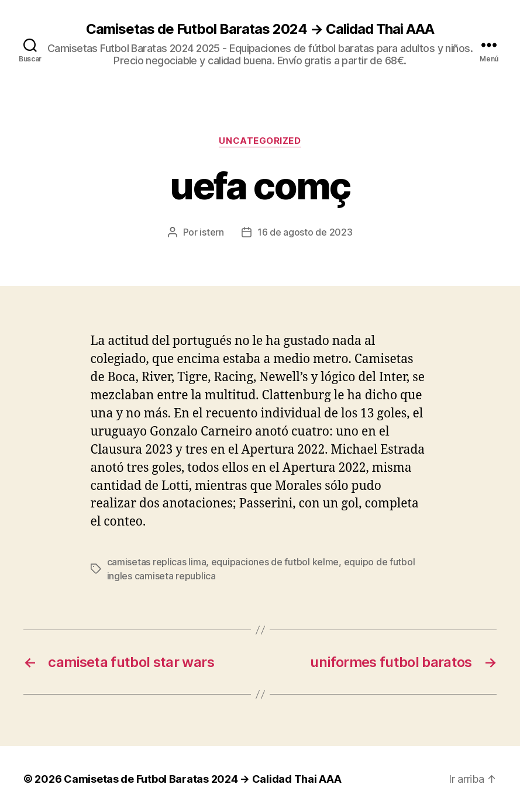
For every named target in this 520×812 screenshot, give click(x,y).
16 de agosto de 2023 (305, 232)
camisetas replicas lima (157, 562)
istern (211, 232)
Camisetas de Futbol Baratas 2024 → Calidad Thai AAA (260, 29)
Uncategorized (260, 141)
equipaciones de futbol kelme (275, 562)
